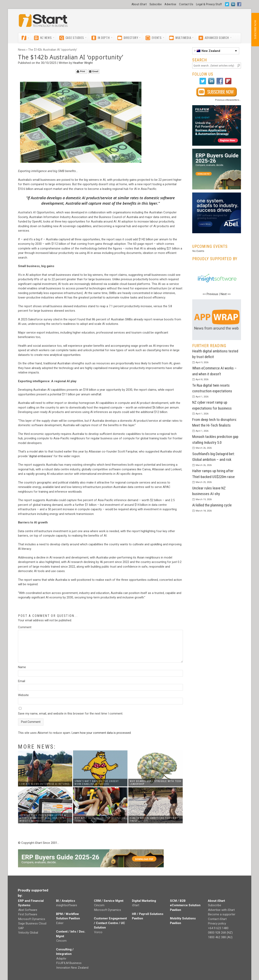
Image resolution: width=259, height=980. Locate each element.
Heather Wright (83, 63)
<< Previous (210, 294)
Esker (60, 923)
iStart (136, 905)
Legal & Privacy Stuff (209, 4)
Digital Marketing (144, 901)
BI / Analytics (66, 901)
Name (22, 667)
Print (81, 71)
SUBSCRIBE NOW (255, 30)
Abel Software (28, 910)
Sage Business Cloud (32, 923)
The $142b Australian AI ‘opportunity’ (53, 50)
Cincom (61, 941)
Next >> (226, 294)
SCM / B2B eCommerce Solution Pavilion (185, 905)
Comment (25, 627)
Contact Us (186, 4)
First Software (28, 914)
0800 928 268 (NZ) (220, 933)
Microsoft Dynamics (32, 919)
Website (23, 695)
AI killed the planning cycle (212, 505)
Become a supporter (222, 914)
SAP (21, 928)
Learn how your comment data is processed (101, 733)
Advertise (170, 4)
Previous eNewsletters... (228, 100)
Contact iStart (217, 919)
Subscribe (156, 4)
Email (94, 71)
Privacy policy (217, 923)
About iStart (139, 4)
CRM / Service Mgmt (109, 901)
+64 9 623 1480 (218, 928)
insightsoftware (67, 905)
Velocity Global (28, 933)
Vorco (98, 932)
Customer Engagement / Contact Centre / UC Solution (110, 923)
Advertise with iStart (221, 910)
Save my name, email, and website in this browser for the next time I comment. (71, 714)
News (22, 50)
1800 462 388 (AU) (220, 937)
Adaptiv (61, 959)
